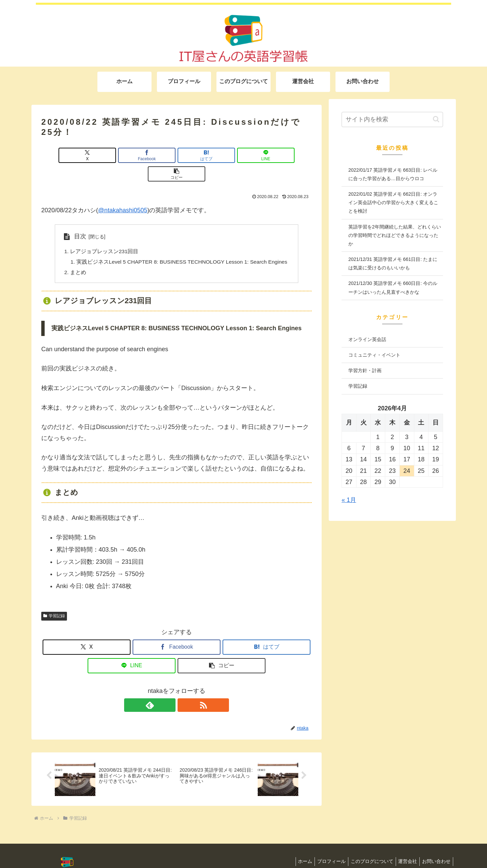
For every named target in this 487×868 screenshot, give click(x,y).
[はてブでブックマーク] (177, 155)
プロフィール (324, 845)
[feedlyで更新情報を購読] (169, 688)
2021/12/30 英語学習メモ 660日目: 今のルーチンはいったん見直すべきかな (393, 287)
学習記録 (54, 599)
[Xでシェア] (86, 155)
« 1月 (349, 500)
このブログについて (367, 845)
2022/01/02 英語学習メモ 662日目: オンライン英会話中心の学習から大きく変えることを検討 (393, 202)
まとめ (74, 255)
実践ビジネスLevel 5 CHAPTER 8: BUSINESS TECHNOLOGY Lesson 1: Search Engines (182, 244)
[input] (392, 119)
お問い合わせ (435, 845)
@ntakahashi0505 (123, 192)
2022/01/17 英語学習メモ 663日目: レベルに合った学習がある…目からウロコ (393, 174)
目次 (76, 218)
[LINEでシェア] (222, 155)
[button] (268, 155)
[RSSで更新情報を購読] (184, 688)
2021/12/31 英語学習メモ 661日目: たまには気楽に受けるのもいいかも (393, 263)
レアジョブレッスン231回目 (101, 233)
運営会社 (404, 845)
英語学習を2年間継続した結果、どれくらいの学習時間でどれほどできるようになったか (395, 235)
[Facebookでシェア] (131, 155)
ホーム (296, 845)
